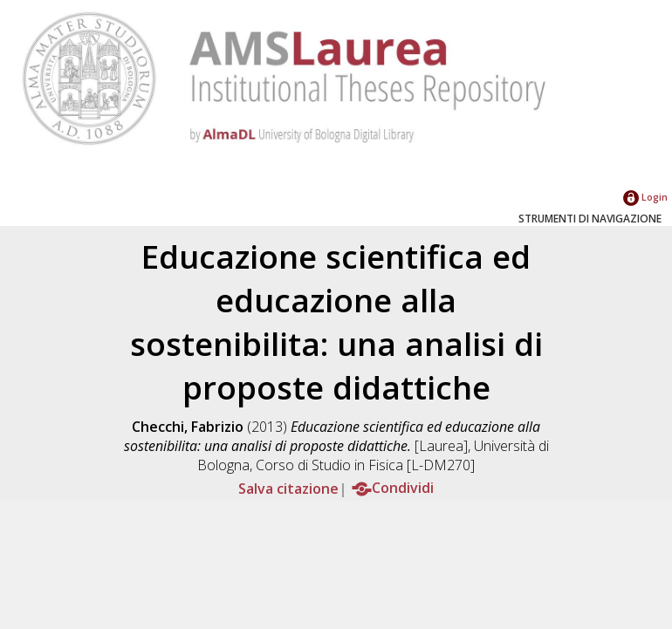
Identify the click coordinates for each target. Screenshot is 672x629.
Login (645, 197)
